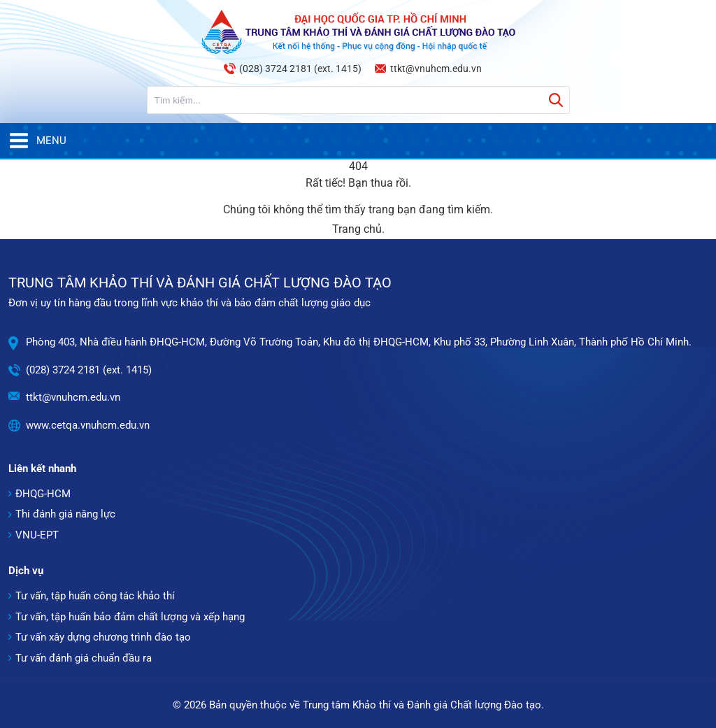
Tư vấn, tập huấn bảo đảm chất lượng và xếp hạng (130, 617)
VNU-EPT (37, 535)
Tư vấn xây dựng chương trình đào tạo (103, 637)
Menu (37, 141)
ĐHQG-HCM (43, 494)
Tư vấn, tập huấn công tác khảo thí (95, 596)
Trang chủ (357, 229)
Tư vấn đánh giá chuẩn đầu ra (84, 658)
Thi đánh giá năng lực (65, 514)
